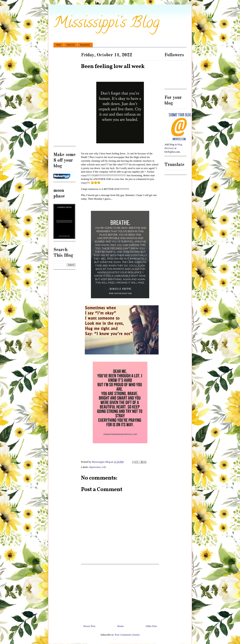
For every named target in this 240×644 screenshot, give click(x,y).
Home (59, 45)
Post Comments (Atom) (127, 635)
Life (104, 467)
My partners (85, 45)
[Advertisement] (120, 593)
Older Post (151, 626)
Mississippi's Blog (106, 24)
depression (95, 467)
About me (71, 45)
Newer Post (89, 626)
